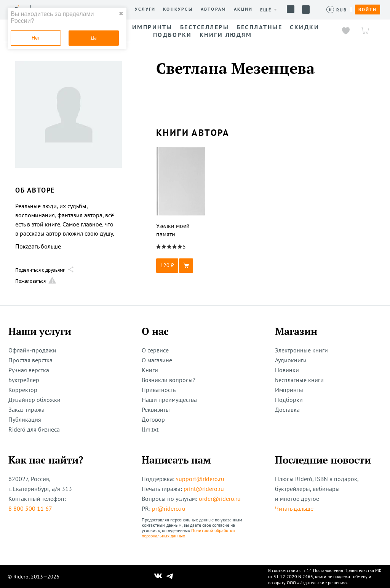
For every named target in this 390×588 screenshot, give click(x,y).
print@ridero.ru (204, 489)
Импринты (289, 390)
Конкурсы (178, 9)
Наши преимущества (169, 400)
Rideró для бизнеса (34, 429)
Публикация (25, 419)
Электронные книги (301, 350)
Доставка (287, 410)
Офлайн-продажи (32, 350)
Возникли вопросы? (169, 380)
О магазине (157, 360)
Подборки (289, 400)
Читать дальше (294, 508)
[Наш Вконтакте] (158, 577)
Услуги (145, 9)
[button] (181, 266)
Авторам (213, 9)
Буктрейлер (24, 380)
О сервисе (155, 350)
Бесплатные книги (299, 380)
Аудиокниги (291, 360)
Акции (243, 9)
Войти (368, 10)
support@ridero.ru (200, 479)
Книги (150, 370)
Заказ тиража (26, 410)
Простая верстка (30, 360)
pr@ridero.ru (169, 508)
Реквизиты (156, 410)
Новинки (287, 370)
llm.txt (150, 429)
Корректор (23, 390)
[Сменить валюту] (337, 10)
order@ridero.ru (220, 499)
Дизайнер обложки (34, 400)
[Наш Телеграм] (170, 577)
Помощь (291, 9)
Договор (153, 419)
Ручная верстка (29, 370)
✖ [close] (121, 14)
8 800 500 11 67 (30, 508)
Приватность (159, 390)
